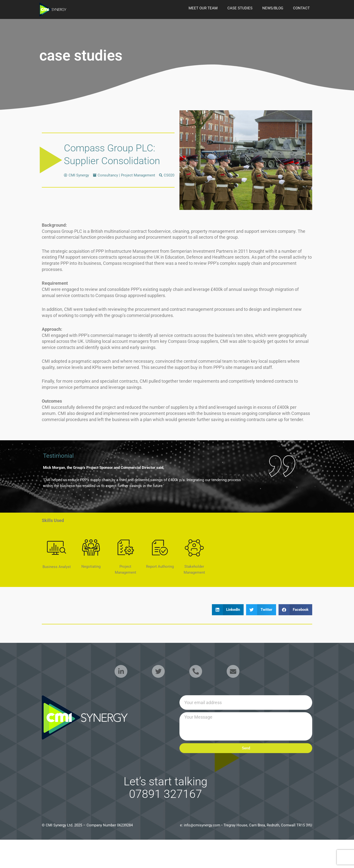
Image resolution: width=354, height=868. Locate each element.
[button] (228, 610)
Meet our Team (203, 8)
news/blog (273, 8)
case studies (240, 8)
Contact (301, 8)
